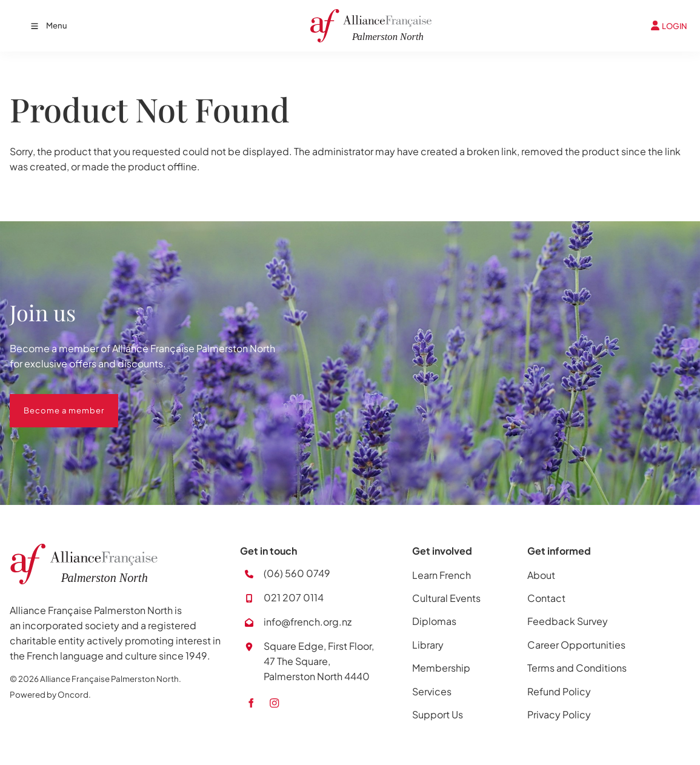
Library (428, 645)
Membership (441, 668)
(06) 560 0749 (297, 573)
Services (432, 691)
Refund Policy (559, 691)
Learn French (442, 575)
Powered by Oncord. (50, 694)
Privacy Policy (559, 714)
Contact (546, 598)
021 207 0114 (294, 597)
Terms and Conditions (577, 668)
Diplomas (434, 621)
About (541, 575)
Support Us (438, 714)
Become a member (50, 401)
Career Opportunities (576, 645)
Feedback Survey (568, 621)
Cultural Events (446, 598)
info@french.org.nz (308, 622)
